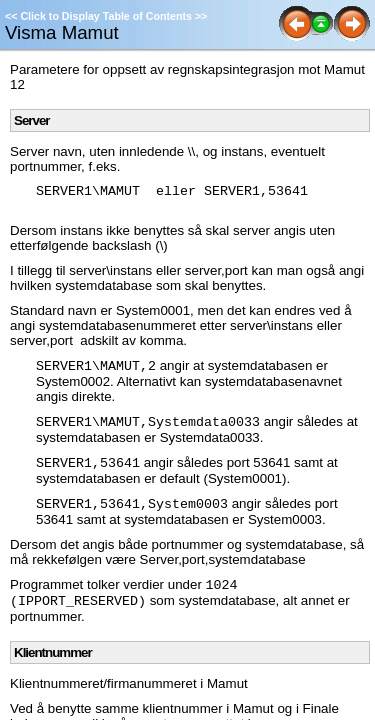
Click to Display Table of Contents (106, 16)
